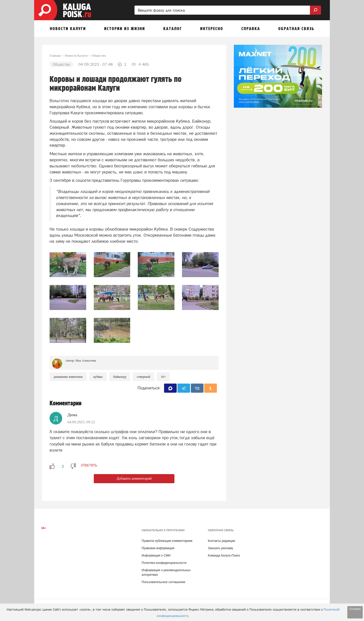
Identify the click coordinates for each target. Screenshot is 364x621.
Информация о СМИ (156, 556)
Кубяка (98, 377)
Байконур (120, 377)
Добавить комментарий (134, 479)
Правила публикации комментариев (167, 541)
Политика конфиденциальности (164, 563)
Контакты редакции (221, 541)
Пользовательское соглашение (163, 582)
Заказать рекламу (220, 548)
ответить (89, 465)
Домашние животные (68, 377)
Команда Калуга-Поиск (224, 556)
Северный (143, 377)
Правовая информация (158, 548)
